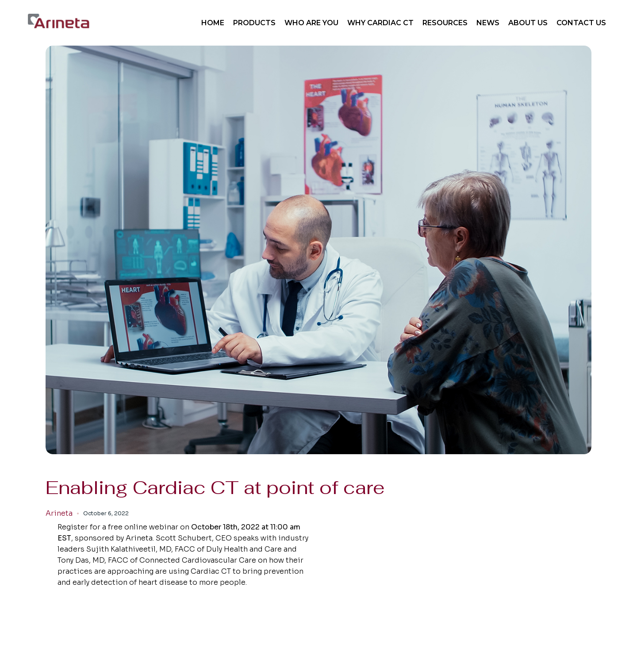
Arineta (59, 514)
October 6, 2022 (106, 513)
